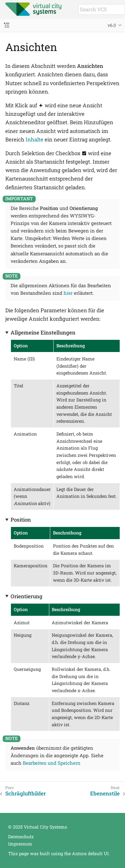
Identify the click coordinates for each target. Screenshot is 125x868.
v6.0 (112, 25)
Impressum (20, 844)
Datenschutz (21, 837)
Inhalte (34, 139)
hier (68, 293)
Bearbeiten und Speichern (52, 763)
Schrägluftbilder (26, 794)
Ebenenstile (105, 794)
